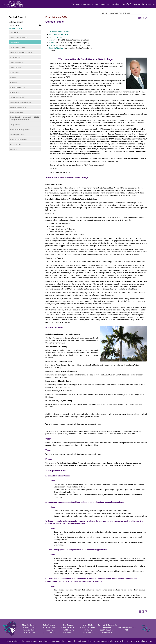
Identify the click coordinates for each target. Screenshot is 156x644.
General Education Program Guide (21, 52)
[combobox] (124, 13)
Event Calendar (139, 4)
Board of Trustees (56, 37)
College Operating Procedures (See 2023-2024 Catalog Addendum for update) (25, 118)
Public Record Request (87, 641)
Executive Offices (12, 641)
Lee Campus (68, 625)
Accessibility (120, 641)
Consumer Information (105, 641)
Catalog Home (14, 33)
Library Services (15, 125)
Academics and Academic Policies (21, 102)
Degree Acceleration (16, 112)
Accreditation (44, 641)
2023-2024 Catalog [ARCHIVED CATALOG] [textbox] (116, 13)
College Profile (14, 43)
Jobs (23, 641)
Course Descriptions (16, 62)
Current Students (114, 4)
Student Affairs (14, 92)
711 (127, 630)
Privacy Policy (71, 641)
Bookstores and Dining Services (20, 130)
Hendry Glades (88, 625)
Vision (51, 40)
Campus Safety (32, 641)
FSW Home (75, 4)
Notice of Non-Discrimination (19, 38)
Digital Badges (14, 72)
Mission (52, 45)
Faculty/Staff (126, 4)
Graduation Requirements (18, 107)
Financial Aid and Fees (17, 97)
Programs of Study (16, 57)
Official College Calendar (18, 47)
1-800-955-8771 (128, 627)
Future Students (87, 4)
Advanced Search (15, 28)
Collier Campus (49, 625)
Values (52, 43)
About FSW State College (59, 34)
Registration (14, 82)
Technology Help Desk (17, 135)
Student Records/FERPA (18, 87)
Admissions (13, 77)
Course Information (16, 67)
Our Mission (151, 4)
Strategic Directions (56, 48)
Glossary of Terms (16, 145)
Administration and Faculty (18, 140)
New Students (100, 4)
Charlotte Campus (29, 625)
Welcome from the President (59, 32)
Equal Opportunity (57, 641)
